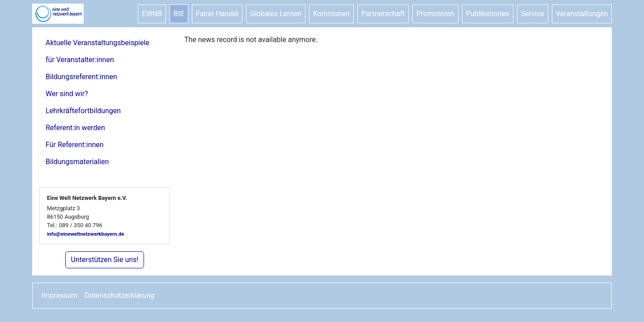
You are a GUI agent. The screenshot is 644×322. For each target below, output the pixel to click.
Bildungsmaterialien (77, 162)
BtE (179, 14)
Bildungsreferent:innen (81, 77)
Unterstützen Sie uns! (105, 260)
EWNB (152, 14)
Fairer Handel (217, 14)
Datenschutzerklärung (120, 295)
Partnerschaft (383, 14)
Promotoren (435, 14)
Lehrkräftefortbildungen (83, 111)
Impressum (60, 295)
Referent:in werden (75, 128)
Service (533, 14)
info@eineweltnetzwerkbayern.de (86, 234)
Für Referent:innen (75, 145)
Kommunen (331, 14)
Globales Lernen (276, 14)
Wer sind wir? (67, 94)
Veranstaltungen (582, 14)
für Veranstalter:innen (80, 60)
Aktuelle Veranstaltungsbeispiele (97, 43)
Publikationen (488, 14)
